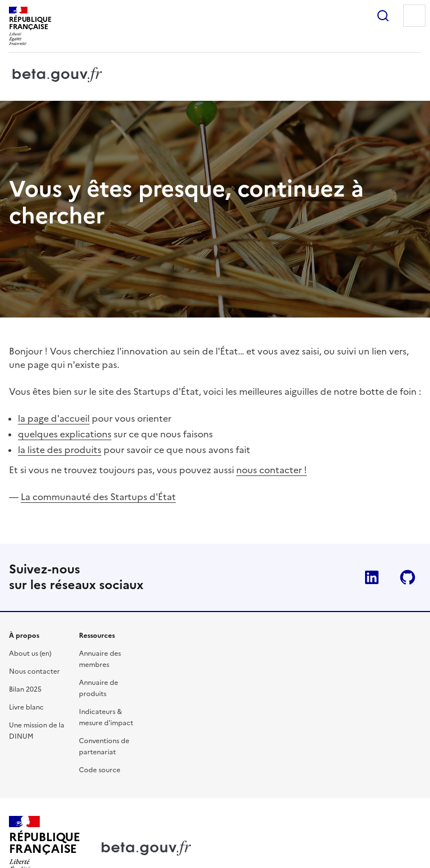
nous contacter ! (272, 470)
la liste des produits (60, 450)
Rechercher (383, 16)
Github (408, 577)
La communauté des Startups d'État (98, 497)
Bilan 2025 (25, 689)
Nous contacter (34, 671)
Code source (100, 770)
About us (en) (30, 654)
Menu (414, 16)
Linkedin (372, 577)
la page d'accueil (54, 418)
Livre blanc (26, 707)
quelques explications (65, 434)
